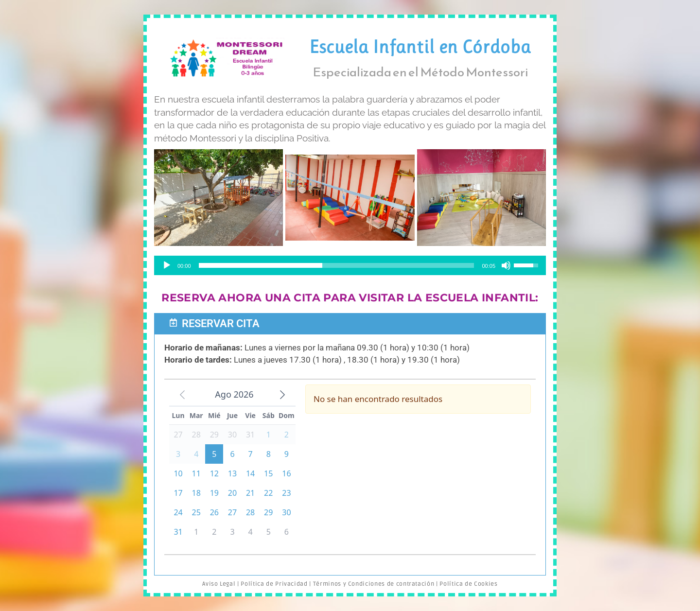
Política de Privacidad (274, 584)
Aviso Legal (219, 584)
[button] (350, 324)
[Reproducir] (167, 265)
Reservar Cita (221, 323)
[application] (350, 265)
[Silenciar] (506, 265)
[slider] (337, 265)
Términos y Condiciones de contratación (374, 584)
